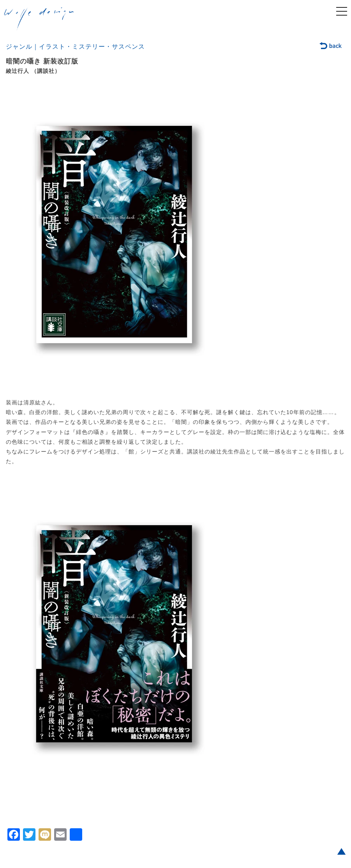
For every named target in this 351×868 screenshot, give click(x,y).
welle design (39, 19)
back (331, 46)
